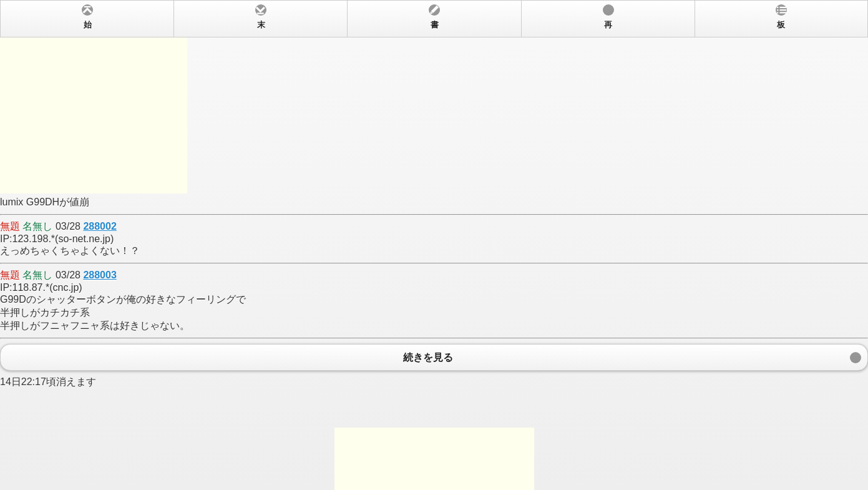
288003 (100, 275)
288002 (100, 226)
